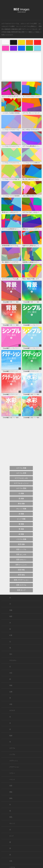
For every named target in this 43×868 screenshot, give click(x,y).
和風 (11, 610)
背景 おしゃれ (21, 554)
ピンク (12, 836)
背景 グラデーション (21, 580)
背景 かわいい (21, 560)
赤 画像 (21, 514)
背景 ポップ (21, 590)
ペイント (12, 780)
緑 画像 (21, 534)
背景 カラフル (21, 585)
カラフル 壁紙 (21, 488)
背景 (11, 786)
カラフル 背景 (21, 473)
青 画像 (21, 529)
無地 (11, 798)
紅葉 (11, 635)
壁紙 (11, 792)
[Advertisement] (21, 68)
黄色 (11, 817)
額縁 (11, 736)
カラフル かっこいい (21, 483)
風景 (11, 616)
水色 (11, 861)
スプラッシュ (14, 761)
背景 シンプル (21, 549)
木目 (11, 673)
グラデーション (14, 767)
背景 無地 (21, 575)
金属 (11, 692)
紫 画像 (21, 524)
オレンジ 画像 (21, 509)
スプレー (12, 773)
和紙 (11, 685)
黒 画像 (21, 499)
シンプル (12, 754)
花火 (11, 654)
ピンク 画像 (21, 519)
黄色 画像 (21, 504)
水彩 (11, 704)
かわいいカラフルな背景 (29, 24)
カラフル (12, 748)
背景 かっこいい (21, 565)
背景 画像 (21, 544)
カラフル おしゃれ (21, 478)
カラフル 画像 (21, 468)
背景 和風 (21, 570)
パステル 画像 (21, 539)
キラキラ (12, 710)
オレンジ (12, 823)
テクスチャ (13, 660)
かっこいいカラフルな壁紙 (25, 26)
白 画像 (21, 493)
